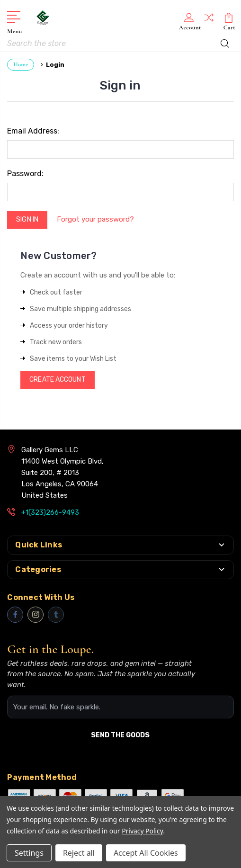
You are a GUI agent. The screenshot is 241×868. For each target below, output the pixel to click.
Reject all (79, 853)
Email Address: (33, 131)
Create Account (57, 380)
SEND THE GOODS (120, 735)
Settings (29, 853)
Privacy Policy (142, 831)
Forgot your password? (95, 219)
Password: (25, 174)
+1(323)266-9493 (50, 512)
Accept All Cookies (146, 853)
